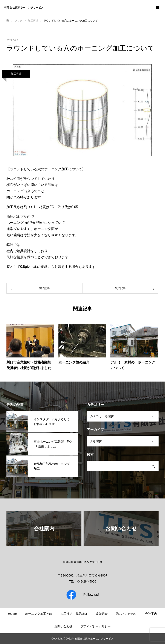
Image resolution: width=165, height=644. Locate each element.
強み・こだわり (126, 614)
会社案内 (151, 614)
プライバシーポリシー (96, 626)
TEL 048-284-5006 (82, 581)
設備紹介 (102, 614)
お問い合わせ (63, 626)
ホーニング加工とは (39, 614)
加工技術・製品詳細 (74, 614)
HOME (12, 614)
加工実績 (16, 74)
